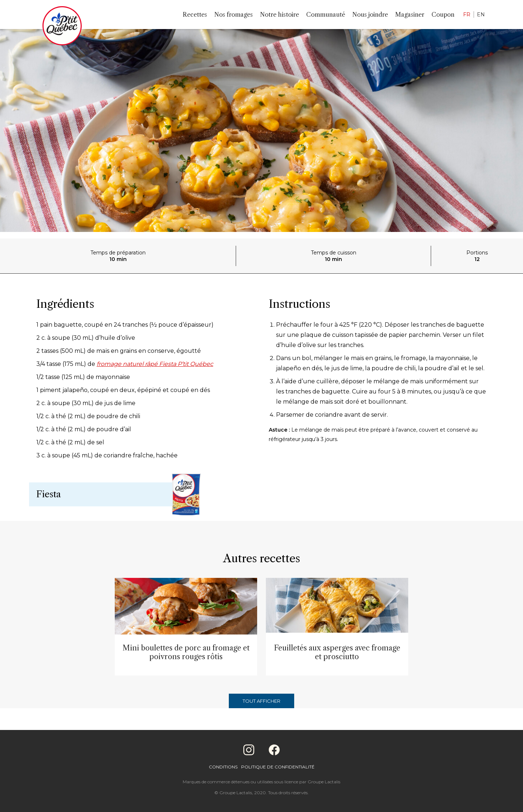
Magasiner (410, 15)
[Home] (62, 27)
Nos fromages (234, 15)
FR (467, 15)
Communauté (326, 15)
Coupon (443, 15)
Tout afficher (261, 701)
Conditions (223, 767)
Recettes (195, 15)
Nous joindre (370, 15)
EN (481, 15)
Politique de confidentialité (278, 767)
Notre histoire (279, 15)
